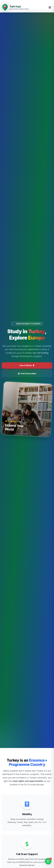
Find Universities (27, 374)
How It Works (27, 365)
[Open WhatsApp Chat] (48, 862)
